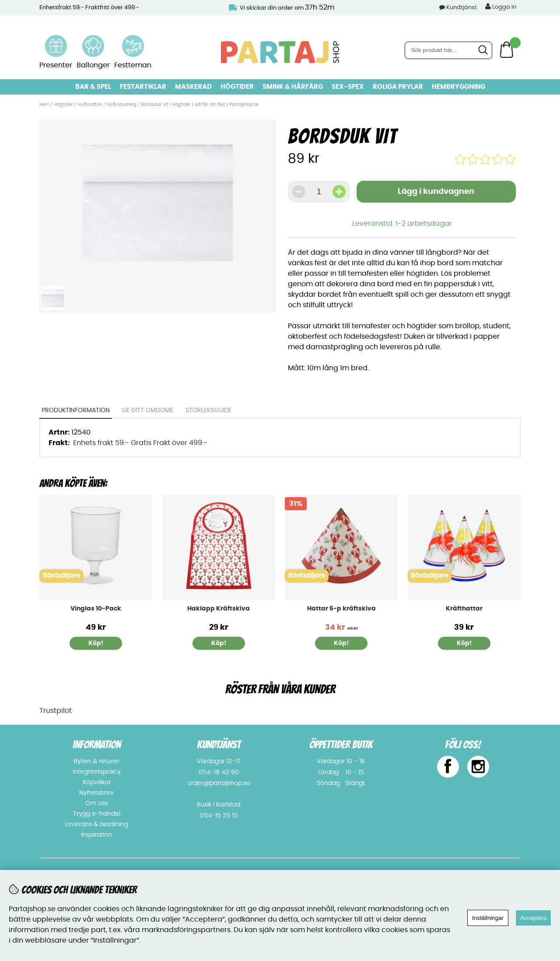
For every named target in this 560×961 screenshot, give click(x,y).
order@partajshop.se (219, 783)
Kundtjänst (462, 8)
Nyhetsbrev (96, 793)
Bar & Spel (93, 87)
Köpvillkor (97, 782)
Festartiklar (143, 87)
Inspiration (96, 835)
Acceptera (533, 918)
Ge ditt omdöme (148, 410)
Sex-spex (348, 87)
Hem (44, 105)
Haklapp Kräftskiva (219, 609)
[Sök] (448, 50)
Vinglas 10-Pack (96, 609)
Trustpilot (56, 711)
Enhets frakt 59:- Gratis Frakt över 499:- (140, 443)
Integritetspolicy (97, 772)
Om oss (97, 803)
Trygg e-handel (97, 814)
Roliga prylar (398, 87)
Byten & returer (96, 761)
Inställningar (488, 918)
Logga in (501, 7)
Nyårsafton (90, 105)
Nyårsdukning (122, 105)
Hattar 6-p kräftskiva (341, 609)
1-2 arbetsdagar (424, 224)
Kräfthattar (464, 609)
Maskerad (193, 87)
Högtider (237, 87)
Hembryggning (458, 87)
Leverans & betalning (96, 824)
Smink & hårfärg (293, 87)
